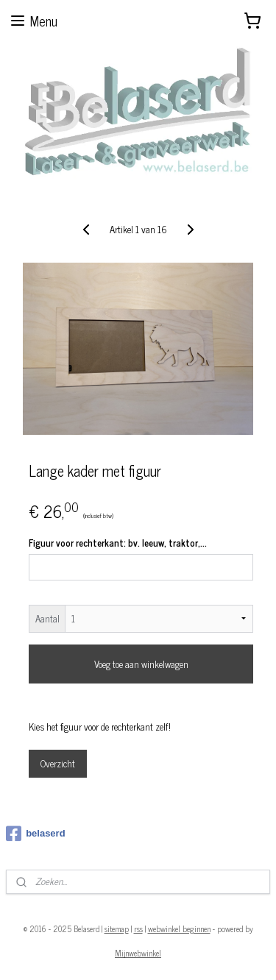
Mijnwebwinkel (138, 953)
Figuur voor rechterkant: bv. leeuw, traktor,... (118, 543)
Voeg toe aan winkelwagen (141, 664)
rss (138, 928)
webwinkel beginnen (179, 928)
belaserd (35, 834)
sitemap (117, 928)
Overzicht (58, 763)
